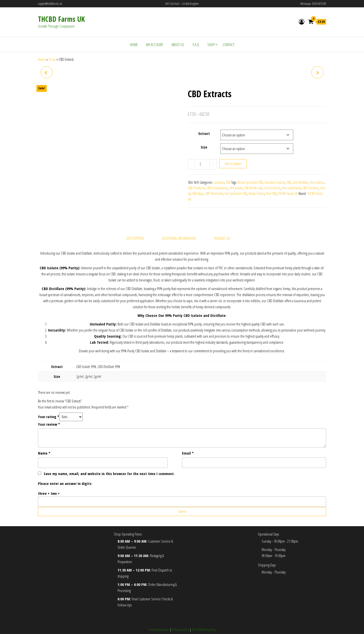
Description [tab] (135, 228)
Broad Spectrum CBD (250, 182)
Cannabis (219, 182)
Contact (229, 45)
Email (188, 442)
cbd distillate (300, 182)
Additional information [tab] (179, 228)
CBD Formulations (217, 188)
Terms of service (159, 619)
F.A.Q (196, 45)
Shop (211, 45)
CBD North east (253, 188)
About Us (178, 45)
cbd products (272, 188)
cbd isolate (236, 188)
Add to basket (233, 164)
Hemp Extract (256, 193)
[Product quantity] (202, 164)
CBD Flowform (196, 188)
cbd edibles (317, 182)
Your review (49, 413)
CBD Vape (198, 193)
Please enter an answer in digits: (65, 473)
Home (134, 45)
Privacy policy (180, 619)
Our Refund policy (204, 619)
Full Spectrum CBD (236, 193)
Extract (204, 133)
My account (155, 45)
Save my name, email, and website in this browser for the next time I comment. (109, 463)
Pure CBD (271, 193)
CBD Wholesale (214, 193)
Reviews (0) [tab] (222, 228)
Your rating (49, 406)
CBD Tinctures (310, 188)
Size (204, 147)
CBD (228, 182)
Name (44, 442)
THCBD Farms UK (61, 19)
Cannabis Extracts (275, 182)
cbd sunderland (291, 188)
